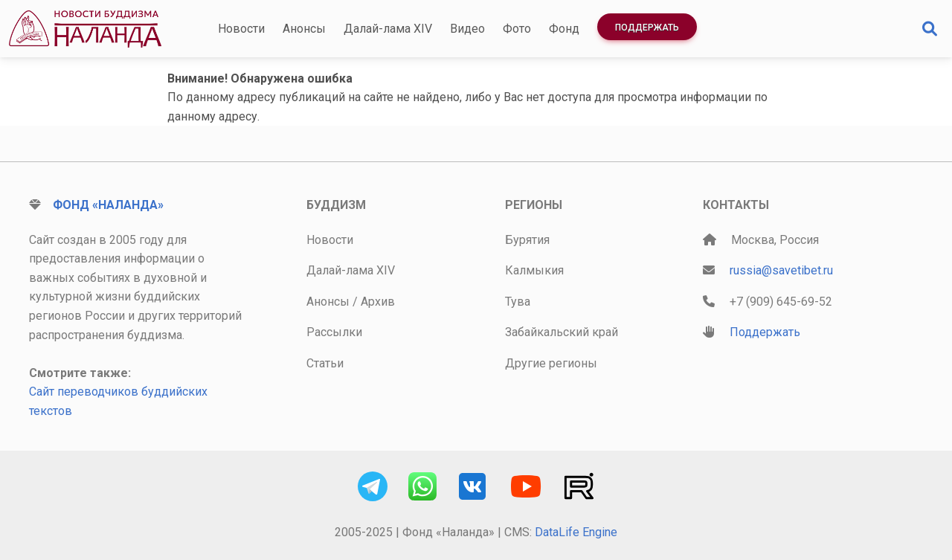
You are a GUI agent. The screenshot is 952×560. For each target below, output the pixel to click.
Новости (241, 29)
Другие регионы (551, 363)
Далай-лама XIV (388, 29)
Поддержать (647, 28)
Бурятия (527, 240)
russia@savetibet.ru (781, 270)
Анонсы (304, 29)
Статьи (325, 363)
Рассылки (334, 332)
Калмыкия (534, 270)
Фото (517, 29)
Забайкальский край (562, 332)
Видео (467, 29)
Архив (378, 302)
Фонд (564, 29)
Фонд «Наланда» (108, 205)
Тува (518, 302)
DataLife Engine (576, 532)
